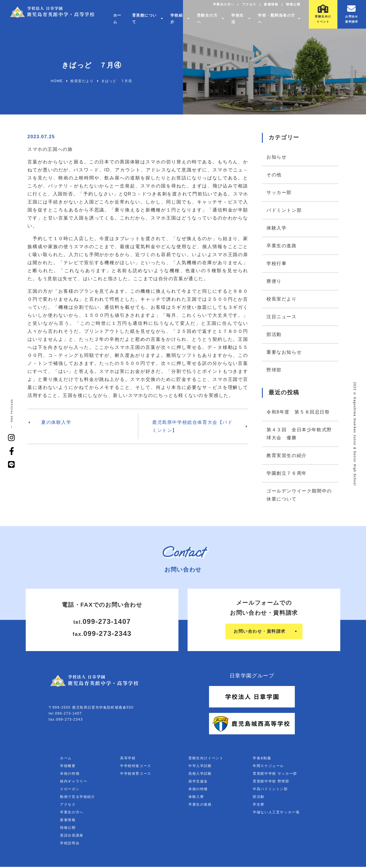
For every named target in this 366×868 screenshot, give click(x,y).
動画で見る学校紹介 (77, 798)
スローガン (70, 790)
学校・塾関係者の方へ (276, 22)
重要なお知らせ (284, 352)
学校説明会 (70, 844)
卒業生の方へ (216, 7)
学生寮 (259, 806)
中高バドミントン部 (270, 790)
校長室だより (282, 299)
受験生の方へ (207, 22)
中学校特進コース (136, 767)
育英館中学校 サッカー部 (275, 775)
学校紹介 (176, 22)
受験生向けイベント (206, 759)
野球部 (274, 370)
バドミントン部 (284, 210)
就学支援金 (198, 782)
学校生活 (237, 22)
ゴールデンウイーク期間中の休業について (299, 495)
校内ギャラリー (74, 782)
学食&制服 (262, 759)
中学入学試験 (200, 767)
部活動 (274, 334)
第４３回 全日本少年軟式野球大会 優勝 (299, 434)
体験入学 (277, 228)
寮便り (274, 281)
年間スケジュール (268, 767)
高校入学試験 (200, 775)
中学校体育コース (136, 775)
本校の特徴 (70, 775)
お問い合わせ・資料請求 (259, 632)
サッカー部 (279, 192)
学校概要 (68, 767)
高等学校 (128, 759)
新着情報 (268, 7)
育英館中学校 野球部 (271, 782)
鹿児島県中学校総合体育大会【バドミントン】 (192, 426)
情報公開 (292, 7)
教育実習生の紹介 (287, 455)
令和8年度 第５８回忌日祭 (298, 412)
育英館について (142, 22)
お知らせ (277, 157)
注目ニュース (282, 317)
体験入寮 (196, 798)
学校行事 (277, 263)
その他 (274, 175)
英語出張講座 (72, 837)
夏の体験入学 (56, 422)
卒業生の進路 (282, 246)
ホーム (116, 22)
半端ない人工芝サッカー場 (276, 813)
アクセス (244, 7)
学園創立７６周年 (287, 473)
